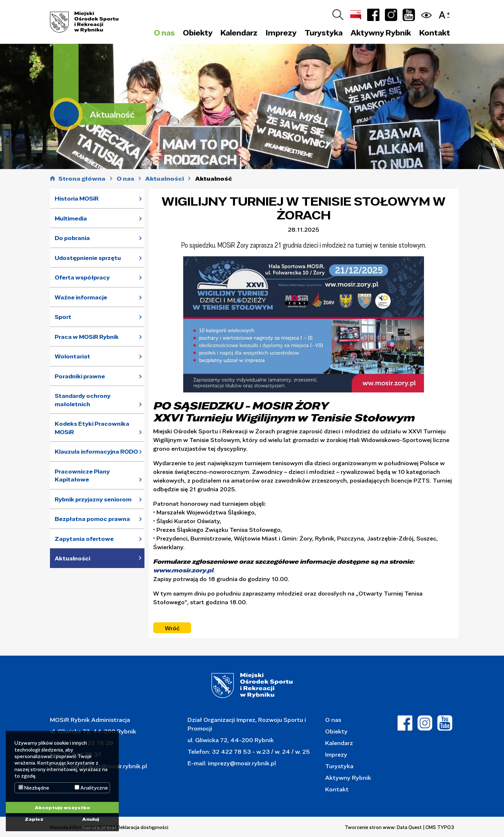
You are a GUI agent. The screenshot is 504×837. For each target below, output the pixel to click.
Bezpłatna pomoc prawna (92, 519)
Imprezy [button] (281, 33)
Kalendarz (239, 33)
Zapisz (34, 819)
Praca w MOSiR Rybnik (87, 337)
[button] (446, 14)
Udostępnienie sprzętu (88, 258)
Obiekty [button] (198, 33)
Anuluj (91, 819)
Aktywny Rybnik (348, 777)
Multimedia (71, 218)
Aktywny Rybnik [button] (381, 33)
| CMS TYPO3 (439, 827)
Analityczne (91, 788)
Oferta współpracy (82, 277)
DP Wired (108, 828)
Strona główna (82, 179)
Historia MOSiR (77, 198)
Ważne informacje (81, 297)
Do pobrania (72, 238)
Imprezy (336, 754)
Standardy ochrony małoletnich (83, 400)
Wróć (172, 628)
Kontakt (435, 33)
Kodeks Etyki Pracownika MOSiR (92, 428)
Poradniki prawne (80, 376)
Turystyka (339, 766)
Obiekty (336, 731)
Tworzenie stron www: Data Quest (383, 827)
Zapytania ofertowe (84, 539)
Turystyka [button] (324, 33)
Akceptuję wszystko (62, 807)
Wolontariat (72, 356)
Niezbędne (34, 788)
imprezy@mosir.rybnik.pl (241, 763)
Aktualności (72, 558)
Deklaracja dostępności (143, 827)
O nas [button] (164, 33)
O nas (333, 720)
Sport (63, 317)
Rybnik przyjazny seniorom (93, 499)
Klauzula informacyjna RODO (96, 451)
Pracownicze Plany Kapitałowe (82, 476)
